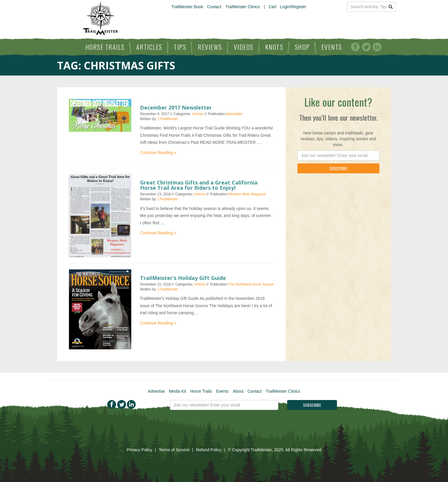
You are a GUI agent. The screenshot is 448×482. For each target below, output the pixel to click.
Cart (272, 7)
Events (332, 47)
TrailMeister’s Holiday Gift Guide (183, 278)
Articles (149, 47)
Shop (302, 47)
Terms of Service (174, 450)
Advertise (156, 391)
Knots (274, 47)
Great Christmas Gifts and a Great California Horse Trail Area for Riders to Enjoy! (199, 185)
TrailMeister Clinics (243, 7)
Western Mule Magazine (247, 194)
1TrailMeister (168, 119)
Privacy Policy (140, 450)
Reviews (210, 47)
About (238, 391)
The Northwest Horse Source (251, 284)
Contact (214, 7)
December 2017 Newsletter (176, 107)
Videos (244, 47)
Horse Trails (105, 47)
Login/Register (293, 7)
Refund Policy (209, 450)
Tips (180, 47)
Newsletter (235, 114)
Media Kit (178, 391)
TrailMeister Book (187, 7)
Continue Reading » (158, 153)
